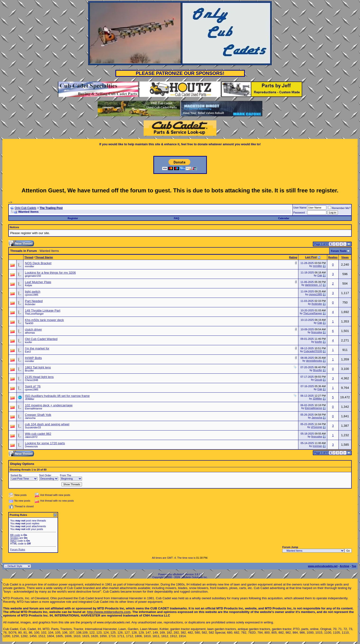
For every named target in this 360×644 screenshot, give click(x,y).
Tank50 (29, 323)
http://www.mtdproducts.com (109, 612)
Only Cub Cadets (25, 208)
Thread (29, 257)
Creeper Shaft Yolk (38, 415)
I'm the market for (37, 348)
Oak (320, 275)
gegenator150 (33, 276)
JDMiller (30, 399)
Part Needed (34, 301)
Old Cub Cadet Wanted (41, 339)
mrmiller (30, 266)
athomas (30, 333)
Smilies (14, 538)
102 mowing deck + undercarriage (49, 405)
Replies (333, 257)
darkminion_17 (314, 285)
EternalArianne (34, 408)
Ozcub (318, 380)
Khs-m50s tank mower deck (44, 320)
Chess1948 (32, 380)
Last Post (311, 257)
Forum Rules (18, 549)
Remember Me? (339, 208)
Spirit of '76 (33, 386)
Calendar (284, 218)
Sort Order (45, 475)
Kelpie (29, 285)
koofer (29, 342)
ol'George (317, 427)
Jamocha (30, 418)
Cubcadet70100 (313, 351)
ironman (317, 446)
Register (73, 218)
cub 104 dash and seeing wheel (47, 424)
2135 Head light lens (39, 377)
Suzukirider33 (33, 427)
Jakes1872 (31, 437)
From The (66, 475)
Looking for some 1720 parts (45, 443)
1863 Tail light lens (38, 367)
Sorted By (16, 475)
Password (299, 213)
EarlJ (28, 352)
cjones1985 (32, 295)
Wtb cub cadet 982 (38, 434)
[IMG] (13, 541)
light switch (33, 292)
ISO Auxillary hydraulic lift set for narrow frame (57, 396)
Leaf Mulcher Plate (38, 282)
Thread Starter (44, 257)
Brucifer (29, 371)
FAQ (176, 218)
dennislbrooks (314, 361)
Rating (293, 257)
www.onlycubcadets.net (323, 566)
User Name (300, 208)
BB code (15, 535)
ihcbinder (30, 304)
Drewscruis (31, 446)
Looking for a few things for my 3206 (50, 273)
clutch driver (33, 329)
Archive (345, 566)
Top (354, 566)
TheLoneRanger (34, 314)
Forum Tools (339, 251)
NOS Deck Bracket (38, 263)
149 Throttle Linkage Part (43, 311)
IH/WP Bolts (33, 358)
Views (345, 257)
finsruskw (317, 332)
